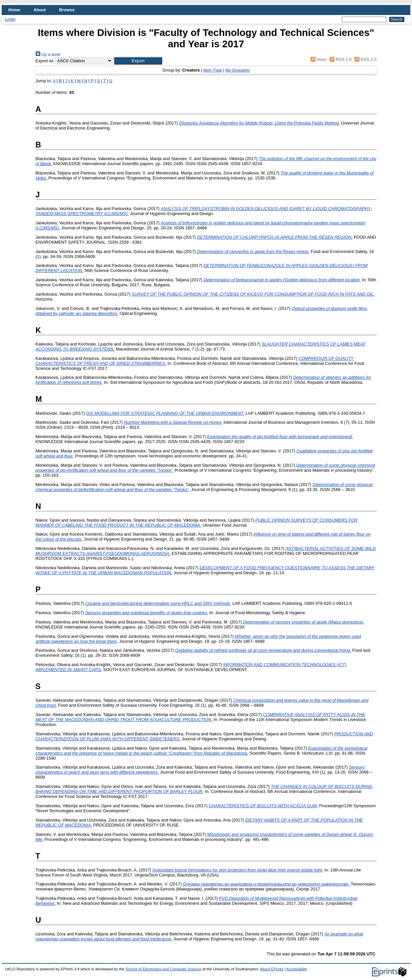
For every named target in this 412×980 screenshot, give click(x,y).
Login (10, 19)
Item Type (212, 70)
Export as (45, 61)
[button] (138, 61)
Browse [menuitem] (67, 10)
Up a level (48, 54)
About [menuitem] (40, 10)
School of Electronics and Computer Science (164, 969)
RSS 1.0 (340, 59)
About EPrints (272, 969)
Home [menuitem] (14, 10)
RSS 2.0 (365, 59)
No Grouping (238, 70)
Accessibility (297, 969)
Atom (318, 59)
